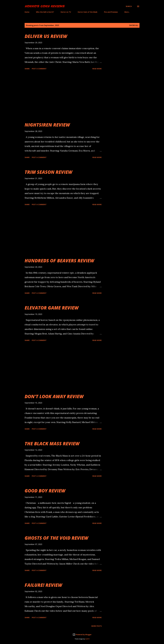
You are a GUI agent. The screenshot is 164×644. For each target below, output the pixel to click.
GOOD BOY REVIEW (45, 491)
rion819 (87, 639)
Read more (97, 69)
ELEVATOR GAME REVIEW (52, 308)
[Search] (129, 6)
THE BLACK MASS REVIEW (52, 444)
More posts (97, 626)
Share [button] (27, 69)
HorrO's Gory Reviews (45, 6)
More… (127, 12)
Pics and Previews (111, 12)
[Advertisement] (63, 96)
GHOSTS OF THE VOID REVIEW (56, 538)
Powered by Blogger (82, 635)
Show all (134, 25)
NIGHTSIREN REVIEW (47, 125)
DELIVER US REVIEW (46, 36)
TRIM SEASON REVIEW (48, 172)
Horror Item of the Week (88, 12)
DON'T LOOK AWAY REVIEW (54, 396)
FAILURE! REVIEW (43, 585)
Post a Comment (39, 69)
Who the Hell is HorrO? (45, 12)
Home (27, 12)
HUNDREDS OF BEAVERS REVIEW (59, 261)
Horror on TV (66, 12)
